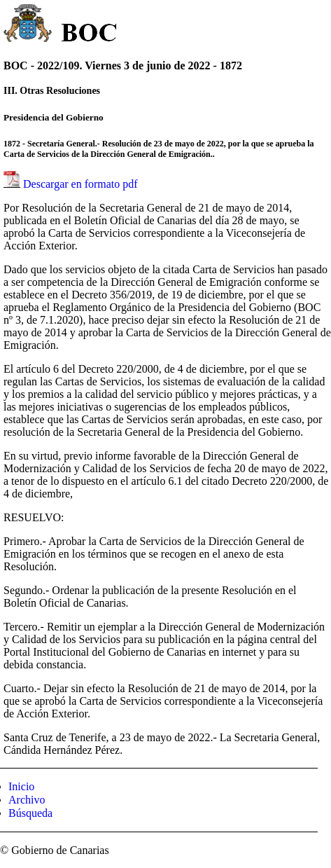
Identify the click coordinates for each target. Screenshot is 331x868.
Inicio (21, 786)
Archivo (27, 800)
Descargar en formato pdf (80, 184)
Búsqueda (30, 813)
